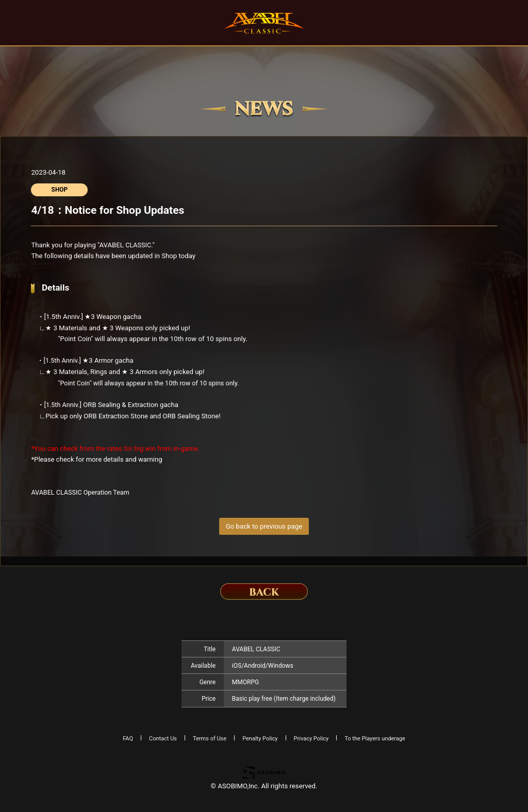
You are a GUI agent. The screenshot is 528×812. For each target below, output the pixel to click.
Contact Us (163, 739)
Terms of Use (210, 739)
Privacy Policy (311, 739)
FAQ (128, 739)
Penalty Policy (260, 739)
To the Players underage (375, 739)
